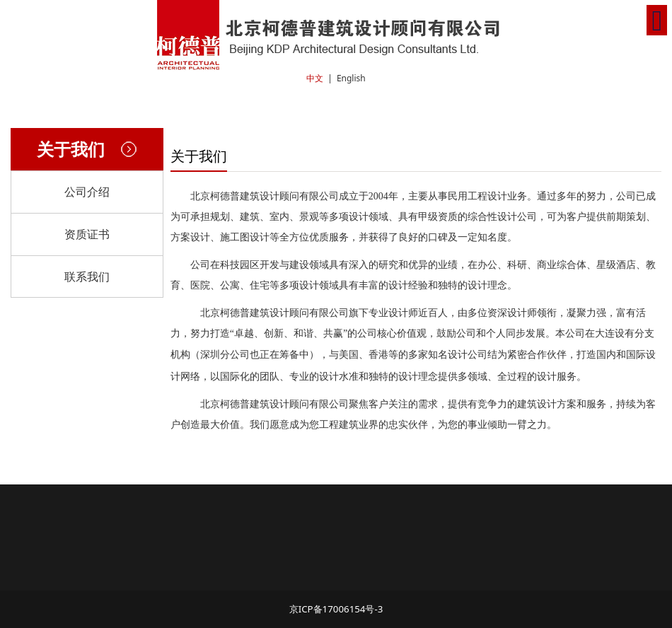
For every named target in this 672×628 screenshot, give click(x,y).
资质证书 (87, 234)
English (351, 78)
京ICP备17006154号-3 (336, 609)
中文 (315, 78)
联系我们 (87, 277)
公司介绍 (87, 192)
